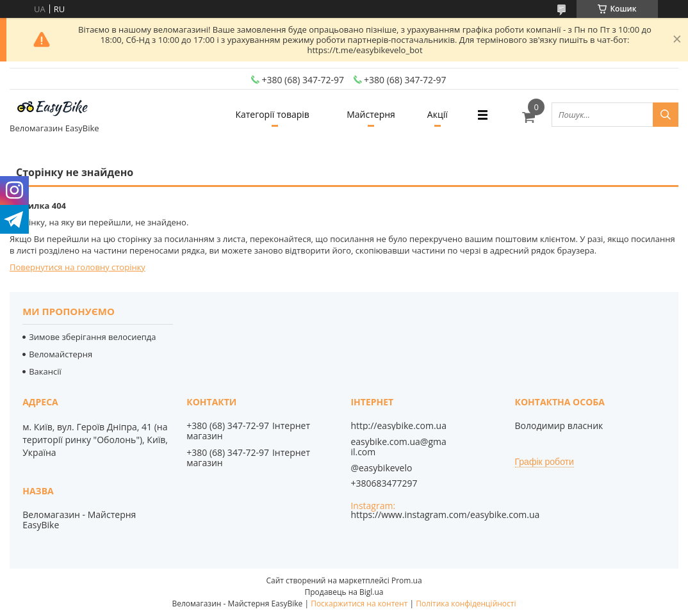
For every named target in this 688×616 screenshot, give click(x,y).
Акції (438, 114)
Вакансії (45, 371)
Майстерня (371, 114)
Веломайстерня (61, 354)
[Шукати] (666, 115)
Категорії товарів (272, 114)
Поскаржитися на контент (359, 604)
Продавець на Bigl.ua (344, 592)
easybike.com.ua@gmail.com (398, 447)
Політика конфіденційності (466, 604)
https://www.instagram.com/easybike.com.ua (445, 515)
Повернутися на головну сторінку (78, 267)
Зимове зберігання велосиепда (92, 337)
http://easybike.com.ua (398, 426)
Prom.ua (407, 580)
